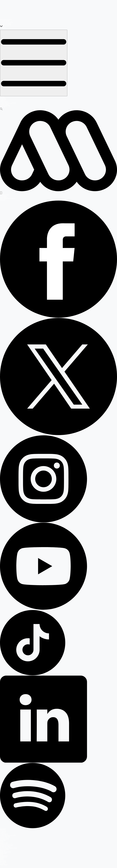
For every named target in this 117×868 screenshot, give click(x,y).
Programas (3, 99)
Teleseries (3, 98)
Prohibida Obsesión (6, 25)
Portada (2, 97)
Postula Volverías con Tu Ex (8, 103)
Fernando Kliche (5, 21)
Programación (4, 102)
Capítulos (3, 101)
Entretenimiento (4, 839)
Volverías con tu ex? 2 (6, 22)
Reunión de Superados (6, 846)
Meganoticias (4, 856)
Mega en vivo (4, 843)
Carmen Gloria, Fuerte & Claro (9, 848)
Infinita (2, 860)
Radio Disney (4, 865)
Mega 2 (2, 858)
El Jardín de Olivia (5, 24)
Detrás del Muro (5, 849)
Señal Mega (3, 196)
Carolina (2, 863)
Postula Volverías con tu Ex (8, 835)
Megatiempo (4, 857)
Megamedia (3, 853)
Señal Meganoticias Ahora (7, 199)
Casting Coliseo (4, 104)
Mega (2, 855)
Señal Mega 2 (4, 197)
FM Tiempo (3, 862)
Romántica (3, 861)
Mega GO (3, 107)
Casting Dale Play (5, 106)
